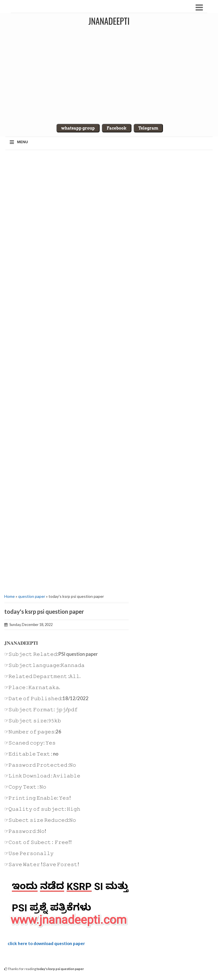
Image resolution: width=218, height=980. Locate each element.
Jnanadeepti (109, 21)
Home (10, 596)
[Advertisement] (66, 370)
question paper (32, 596)
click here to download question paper (46, 943)
